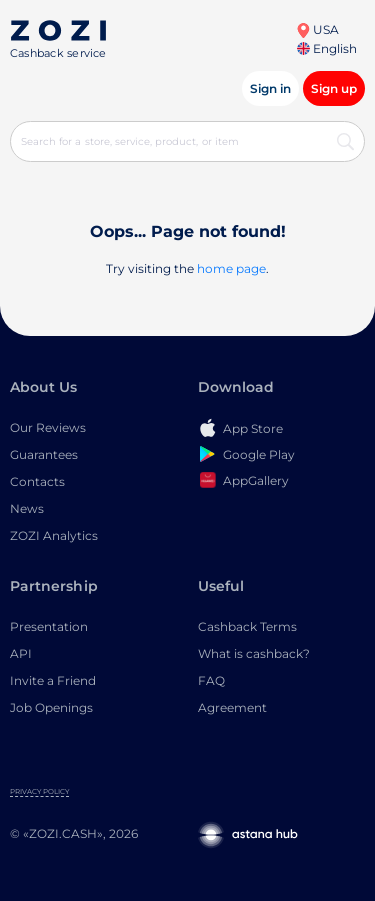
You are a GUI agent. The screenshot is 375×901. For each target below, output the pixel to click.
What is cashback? (254, 653)
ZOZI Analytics (54, 535)
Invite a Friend (53, 680)
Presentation (49, 626)
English (327, 48)
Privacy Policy (39, 791)
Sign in (270, 88)
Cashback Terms (247, 626)
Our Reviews (48, 427)
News (27, 508)
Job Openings (51, 707)
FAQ (211, 680)
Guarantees (44, 454)
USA (317, 29)
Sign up (334, 88)
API (21, 653)
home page (231, 268)
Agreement (232, 707)
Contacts (37, 481)
